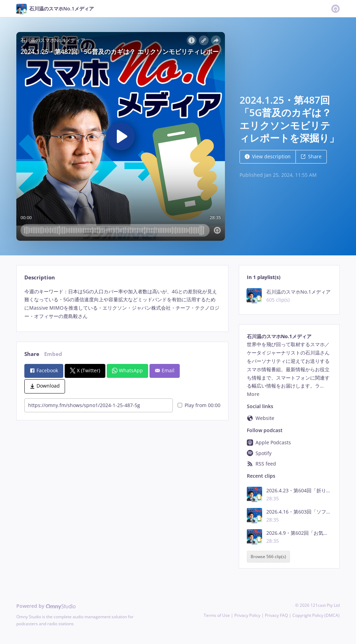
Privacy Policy (247, 615)
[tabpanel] (122, 304)
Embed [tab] (53, 354)
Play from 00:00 (199, 405)
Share (311, 156)
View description (268, 156)
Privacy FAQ (276, 615)
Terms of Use (217, 615)
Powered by (46, 606)
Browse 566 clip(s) (268, 556)
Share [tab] (32, 354)
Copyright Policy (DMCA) (316, 615)
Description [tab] (40, 277)
